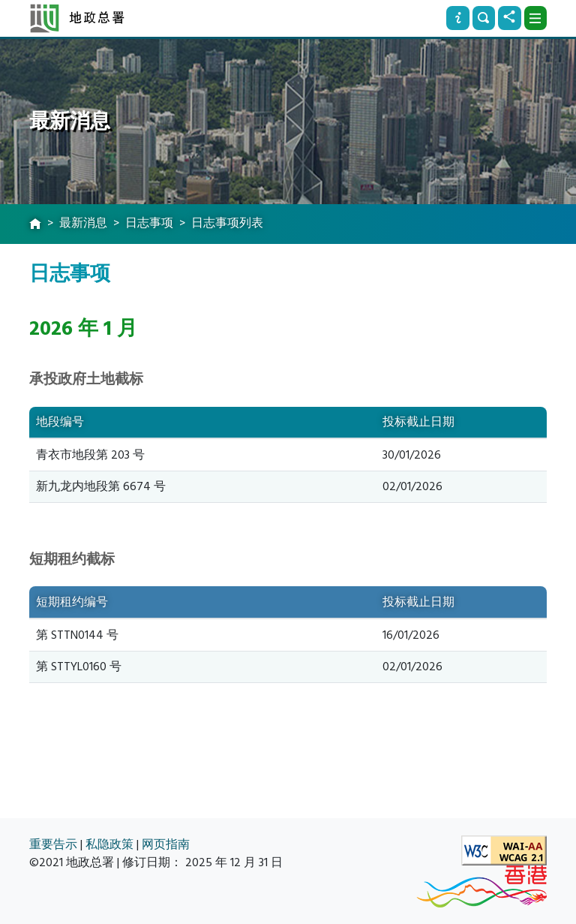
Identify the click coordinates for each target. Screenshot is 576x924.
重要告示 (53, 844)
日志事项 (149, 223)
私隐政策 (109, 844)
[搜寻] (484, 18)
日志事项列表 (227, 223)
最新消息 (83, 223)
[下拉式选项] (535, 18)
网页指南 (166, 844)
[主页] (35, 224)
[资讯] (457, 18)
